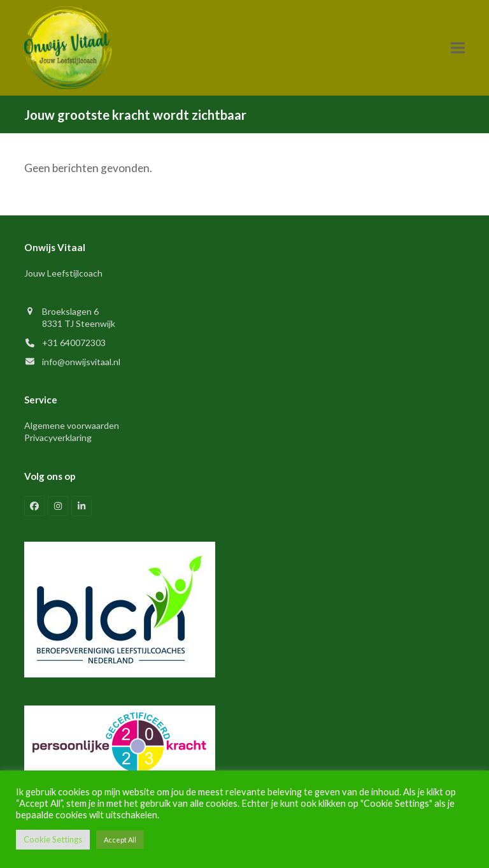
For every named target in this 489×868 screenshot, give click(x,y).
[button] (458, 47)
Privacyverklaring (58, 438)
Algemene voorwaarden (72, 425)
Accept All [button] (120, 840)
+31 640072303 (74, 343)
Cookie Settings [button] (53, 839)
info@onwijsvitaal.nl (81, 362)
